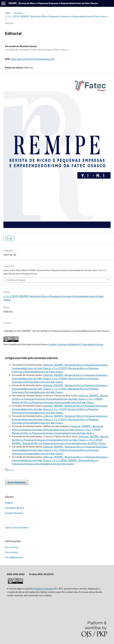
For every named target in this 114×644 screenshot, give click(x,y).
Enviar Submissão (17, 482)
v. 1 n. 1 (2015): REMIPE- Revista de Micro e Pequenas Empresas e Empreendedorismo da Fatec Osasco (56, 16)
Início (8, 13)
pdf (10, 238)
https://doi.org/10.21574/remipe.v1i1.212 (33, 59)
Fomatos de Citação (16, 280)
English (9, 503)
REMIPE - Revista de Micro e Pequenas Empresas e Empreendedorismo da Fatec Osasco (53, 3)
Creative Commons (44, 588)
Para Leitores (12, 547)
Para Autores (12, 552)
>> (12, 469)
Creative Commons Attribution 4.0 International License (76, 344)
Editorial (48, 365)
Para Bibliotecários (14, 557)
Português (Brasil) (15, 508)
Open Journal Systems (17, 527)
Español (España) (14, 513)
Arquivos (19, 13)
